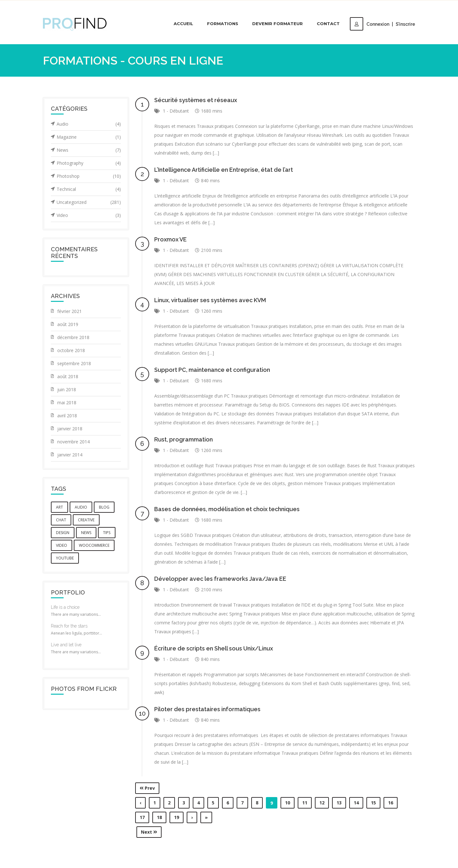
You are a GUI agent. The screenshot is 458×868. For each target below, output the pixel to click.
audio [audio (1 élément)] (81, 507)
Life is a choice (65, 607)
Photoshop (89, 176)
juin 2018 (67, 389)
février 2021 (69, 311)
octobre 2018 (71, 350)
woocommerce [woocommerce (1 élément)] (94, 545)
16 (391, 803)
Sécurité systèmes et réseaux (196, 100)
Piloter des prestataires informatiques (207, 709)
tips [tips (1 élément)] (107, 533)
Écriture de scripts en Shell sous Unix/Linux (214, 648)
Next (149, 832)
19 (177, 817)
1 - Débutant (176, 111)
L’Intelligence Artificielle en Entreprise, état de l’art (224, 170)
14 (356, 803)
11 (305, 803)
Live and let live (66, 645)
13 (339, 803)
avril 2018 (67, 416)
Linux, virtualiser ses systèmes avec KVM (210, 300)
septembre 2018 (74, 363)
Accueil (183, 24)
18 (159, 817)
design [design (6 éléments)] (63, 533)
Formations (223, 24)
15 (373, 803)
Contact (328, 24)
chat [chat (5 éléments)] (61, 520)
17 (142, 817)
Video (89, 215)
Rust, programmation (184, 439)
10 (288, 803)
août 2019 (68, 324)
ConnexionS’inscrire (382, 24)
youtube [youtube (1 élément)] (65, 558)
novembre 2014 (73, 442)
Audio (89, 124)
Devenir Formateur (278, 24)
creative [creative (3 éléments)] (86, 520)
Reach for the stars (69, 626)
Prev (147, 788)
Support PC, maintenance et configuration (212, 370)
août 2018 (68, 376)
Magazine (89, 137)
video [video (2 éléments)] (62, 545)
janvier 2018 (70, 429)
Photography (89, 163)
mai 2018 (67, 403)
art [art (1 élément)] (59, 507)
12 (322, 803)
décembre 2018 (73, 337)
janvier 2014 (70, 455)
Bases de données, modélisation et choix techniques (227, 509)
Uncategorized (89, 202)
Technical (89, 189)
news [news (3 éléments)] (86, 533)
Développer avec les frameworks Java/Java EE (220, 579)
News (89, 150)
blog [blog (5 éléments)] (104, 507)
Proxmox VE (170, 239)
